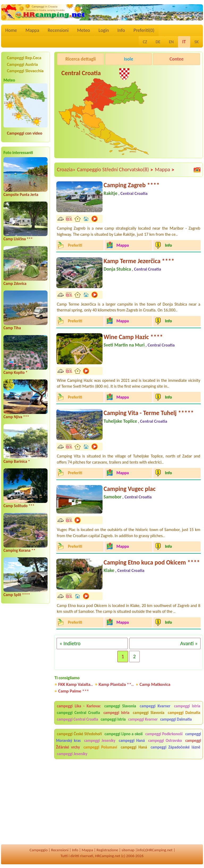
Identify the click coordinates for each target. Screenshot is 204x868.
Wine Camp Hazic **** (133, 337)
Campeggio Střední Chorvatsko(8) (115, 170)
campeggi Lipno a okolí (124, 734)
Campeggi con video (25, 133)
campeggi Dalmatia (184, 713)
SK (197, 42)
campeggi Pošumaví (100, 747)
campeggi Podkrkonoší (164, 734)
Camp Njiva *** (16, 417)
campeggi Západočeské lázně (175, 747)
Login (104, 30)
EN (171, 42)
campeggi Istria (187, 706)
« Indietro (70, 643)
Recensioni (58, 30)
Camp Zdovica (15, 284)
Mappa (32, 30)
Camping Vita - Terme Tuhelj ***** (149, 413)
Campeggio (39, 850)
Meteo (84, 30)
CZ (145, 42)
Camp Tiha (12, 328)
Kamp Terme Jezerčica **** (139, 261)
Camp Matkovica (155, 684)
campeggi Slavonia (120, 706)
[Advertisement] (133, 132)
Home (11, 30)
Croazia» (66, 169)
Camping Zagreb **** (132, 185)
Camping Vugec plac (130, 489)
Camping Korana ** (19, 550)
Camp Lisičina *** (18, 239)
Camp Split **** (17, 595)
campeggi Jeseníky (100, 741)
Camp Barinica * (17, 461)
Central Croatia (81, 73)
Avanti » (189, 643)
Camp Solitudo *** (19, 506)
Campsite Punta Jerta (21, 195)
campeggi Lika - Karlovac (79, 706)
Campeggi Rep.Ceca (24, 58)
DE (158, 42)
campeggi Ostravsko (165, 741)
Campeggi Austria (22, 64)
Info (121, 30)
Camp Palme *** (74, 691)
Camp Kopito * (16, 373)
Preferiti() (144, 30)
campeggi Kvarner (155, 706)
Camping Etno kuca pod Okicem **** (152, 562)
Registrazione (107, 850)
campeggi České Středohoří (79, 734)
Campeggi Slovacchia (25, 71)
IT (184, 42)
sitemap (128, 850)
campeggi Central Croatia (78, 713)
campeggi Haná (132, 741)
